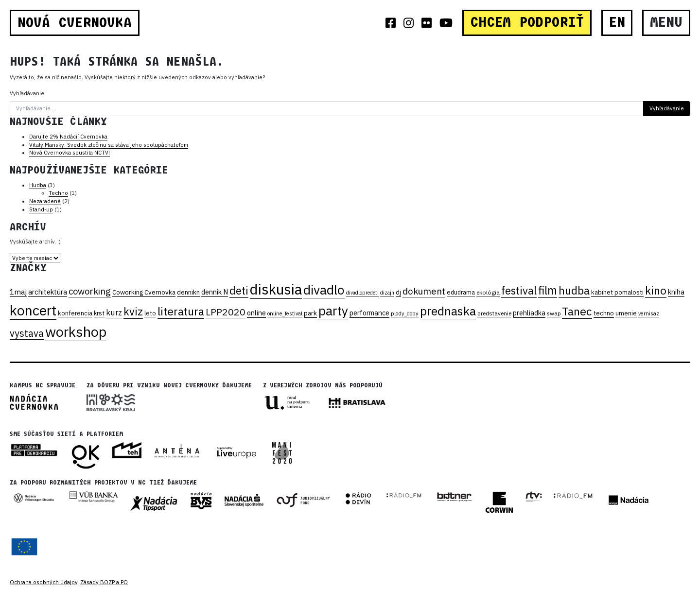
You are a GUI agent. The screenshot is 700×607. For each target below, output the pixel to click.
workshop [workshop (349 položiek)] (76, 331)
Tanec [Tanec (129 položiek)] (577, 311)
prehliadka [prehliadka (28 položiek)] (529, 313)
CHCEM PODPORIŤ (527, 22)
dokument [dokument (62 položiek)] (424, 291)
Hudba (38, 185)
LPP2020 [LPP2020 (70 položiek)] (226, 312)
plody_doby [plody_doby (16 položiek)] (405, 313)
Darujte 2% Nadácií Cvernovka (68, 137)
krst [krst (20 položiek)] (99, 313)
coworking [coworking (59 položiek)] (90, 291)
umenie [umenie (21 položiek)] (626, 313)
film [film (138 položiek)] (548, 290)
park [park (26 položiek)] (310, 313)
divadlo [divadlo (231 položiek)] (324, 290)
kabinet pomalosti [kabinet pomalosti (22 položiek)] (617, 292)
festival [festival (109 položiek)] (519, 290)
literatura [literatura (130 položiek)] (181, 311)
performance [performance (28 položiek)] (369, 313)
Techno (58, 193)
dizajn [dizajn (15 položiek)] (387, 293)
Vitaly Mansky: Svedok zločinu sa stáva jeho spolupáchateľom (109, 145)
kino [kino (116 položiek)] (656, 290)
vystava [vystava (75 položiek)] (27, 333)
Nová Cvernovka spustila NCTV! (70, 153)
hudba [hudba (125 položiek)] (574, 290)
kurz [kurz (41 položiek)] (114, 312)
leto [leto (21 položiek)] (150, 313)
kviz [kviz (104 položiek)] (133, 312)
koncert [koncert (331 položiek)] (33, 310)
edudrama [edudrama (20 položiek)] (461, 292)
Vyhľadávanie (27, 93)
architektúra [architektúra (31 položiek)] (48, 292)
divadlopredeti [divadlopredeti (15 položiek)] (362, 293)
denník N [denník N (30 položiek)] (215, 292)
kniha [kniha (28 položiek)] (676, 292)
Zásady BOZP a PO (104, 582)
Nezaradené (45, 201)
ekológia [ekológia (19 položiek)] (488, 292)
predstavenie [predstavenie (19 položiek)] (494, 313)
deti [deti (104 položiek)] (239, 291)
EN (617, 22)
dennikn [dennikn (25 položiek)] (188, 292)
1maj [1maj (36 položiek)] (18, 292)
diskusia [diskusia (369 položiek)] (276, 289)
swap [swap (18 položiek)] (554, 313)
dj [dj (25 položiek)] (398, 292)
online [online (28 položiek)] (256, 313)
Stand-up (41, 209)
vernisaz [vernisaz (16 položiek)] (649, 313)
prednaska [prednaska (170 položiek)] (448, 311)
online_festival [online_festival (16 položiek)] (285, 313)
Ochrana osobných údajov (44, 582)
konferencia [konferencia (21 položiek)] (75, 313)
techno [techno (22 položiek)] (604, 313)
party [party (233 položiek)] (333, 311)
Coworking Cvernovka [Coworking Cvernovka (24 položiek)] (144, 292)
